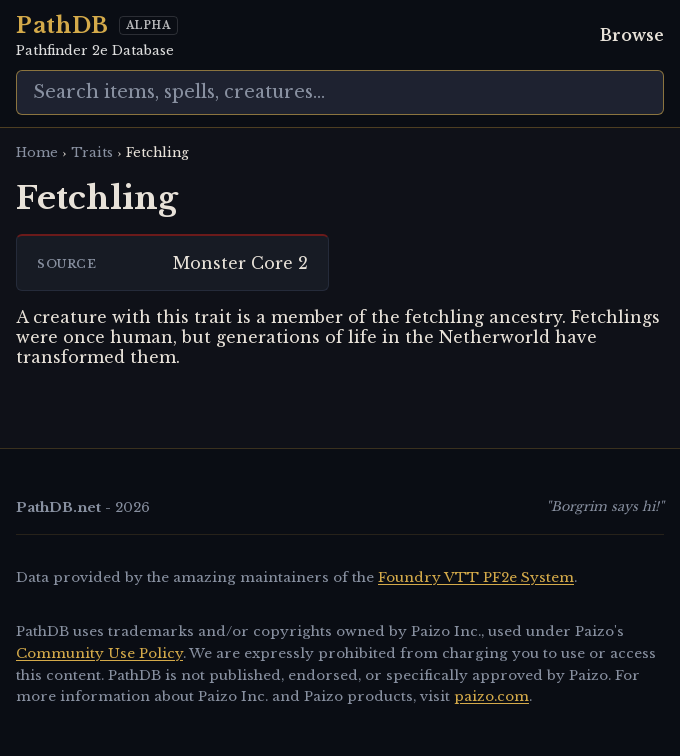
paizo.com (491, 696)
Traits (92, 152)
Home (37, 152)
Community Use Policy (99, 653)
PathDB (62, 25)
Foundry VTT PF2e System (476, 577)
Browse (632, 35)
